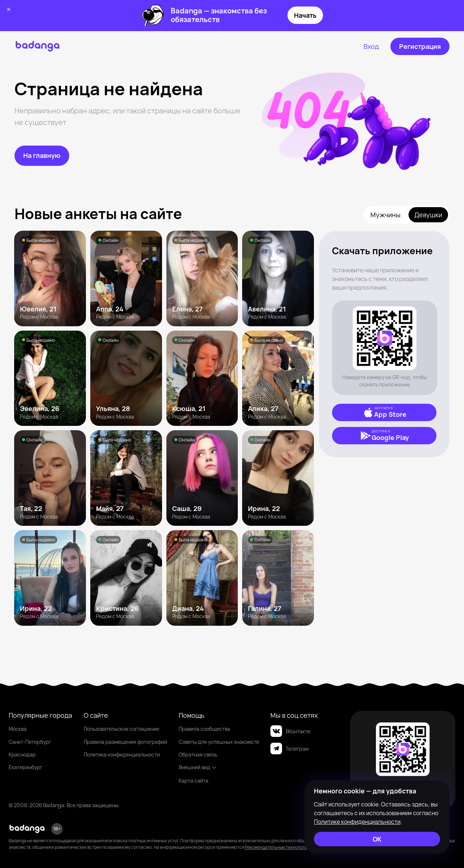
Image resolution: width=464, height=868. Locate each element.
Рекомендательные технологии (277, 847)
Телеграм (289, 749)
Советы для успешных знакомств (219, 742)
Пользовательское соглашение (121, 729)
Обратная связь (198, 754)
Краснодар (22, 754)
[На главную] (42, 156)
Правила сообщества (204, 729)
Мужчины (386, 215)
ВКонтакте (290, 731)
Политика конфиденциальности (122, 754)
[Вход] (371, 46)
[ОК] (377, 839)
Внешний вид (198, 767)
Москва (18, 729)
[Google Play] (384, 436)
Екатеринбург (26, 767)
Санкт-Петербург (30, 742)
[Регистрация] (420, 46)
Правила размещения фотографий (125, 742)
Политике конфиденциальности (357, 822)
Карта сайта (194, 781)
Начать (305, 15)
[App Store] (384, 412)
